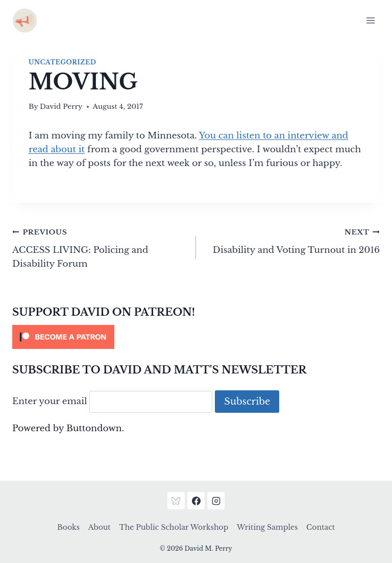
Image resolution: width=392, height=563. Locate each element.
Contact (321, 527)
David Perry (61, 107)
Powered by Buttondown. (68, 428)
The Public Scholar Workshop (174, 527)
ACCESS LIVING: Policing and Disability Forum (100, 247)
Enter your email (50, 402)
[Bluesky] (176, 501)
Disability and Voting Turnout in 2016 (292, 240)
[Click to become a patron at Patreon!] (196, 337)
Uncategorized (62, 62)
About (100, 527)
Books (68, 527)
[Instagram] (216, 501)
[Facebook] (196, 501)
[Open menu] (370, 20)
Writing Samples (267, 527)
